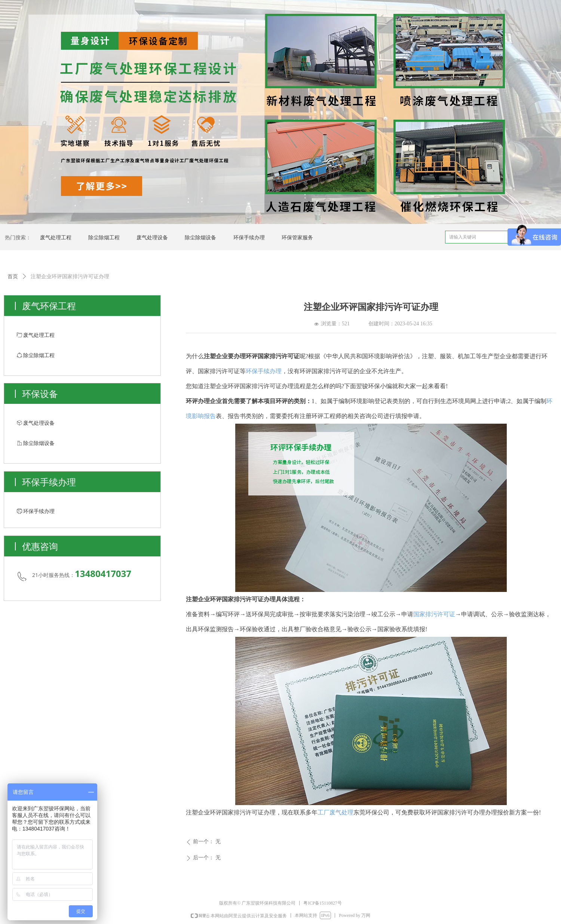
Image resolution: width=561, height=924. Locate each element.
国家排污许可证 (434, 614)
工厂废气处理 (335, 812)
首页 (13, 277)
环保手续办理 (264, 371)
